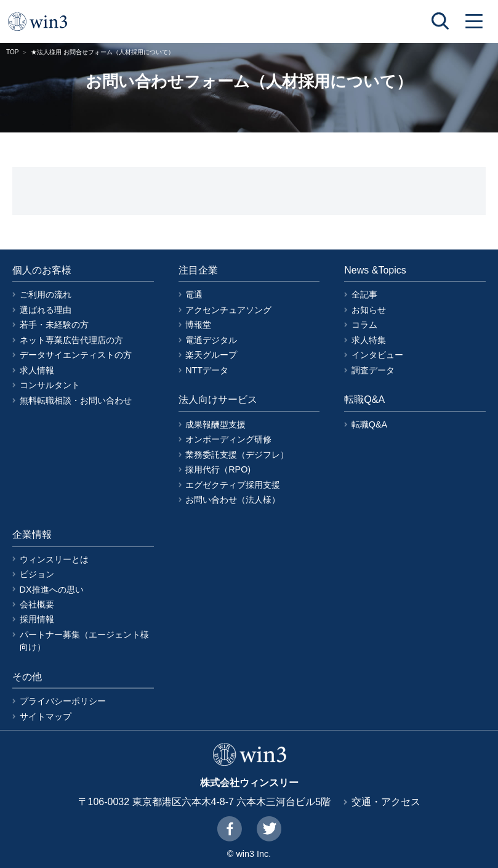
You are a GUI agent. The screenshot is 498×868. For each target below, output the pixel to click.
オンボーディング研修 (228, 439)
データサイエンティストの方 (76, 355)
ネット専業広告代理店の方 (71, 340)
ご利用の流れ (46, 294)
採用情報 (37, 619)
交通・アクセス (386, 802)
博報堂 (198, 325)
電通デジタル (211, 340)
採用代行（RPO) (218, 469)
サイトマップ (46, 716)
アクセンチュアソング (228, 310)
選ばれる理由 (46, 310)
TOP (12, 52)
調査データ (373, 370)
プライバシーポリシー (63, 701)
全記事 (364, 294)
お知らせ (369, 310)
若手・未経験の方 (54, 325)
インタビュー (377, 355)
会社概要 (37, 604)
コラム (364, 325)
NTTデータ (207, 370)
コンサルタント (50, 385)
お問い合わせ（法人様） (233, 500)
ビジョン (37, 574)
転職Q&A (369, 424)
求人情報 (37, 370)
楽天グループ (211, 355)
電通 (194, 294)
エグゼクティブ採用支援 (233, 485)
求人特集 (369, 340)
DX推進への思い (52, 590)
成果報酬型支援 (215, 424)
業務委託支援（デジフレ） (237, 455)
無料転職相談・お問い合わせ (76, 400)
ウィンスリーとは (54, 559)
